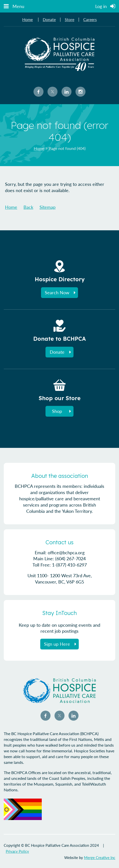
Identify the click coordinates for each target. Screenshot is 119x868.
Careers (90, 19)
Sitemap (47, 207)
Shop (57, 411)
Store (69, 19)
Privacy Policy (17, 851)
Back (28, 207)
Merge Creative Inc (100, 858)
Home (27, 19)
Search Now (57, 292)
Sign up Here (57, 644)
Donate (49, 19)
